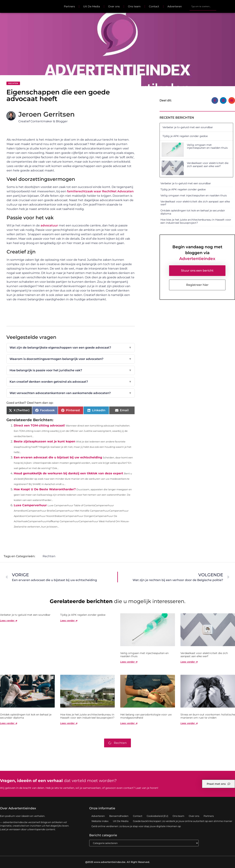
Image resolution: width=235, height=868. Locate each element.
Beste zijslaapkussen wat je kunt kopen (45, 441)
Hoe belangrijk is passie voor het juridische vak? (71, 370)
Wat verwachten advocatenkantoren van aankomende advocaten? (71, 393)
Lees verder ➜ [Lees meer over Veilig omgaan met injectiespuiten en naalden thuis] (129, 662)
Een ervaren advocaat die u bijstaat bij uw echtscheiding (58, 457)
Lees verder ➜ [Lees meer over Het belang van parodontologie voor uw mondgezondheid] (129, 723)
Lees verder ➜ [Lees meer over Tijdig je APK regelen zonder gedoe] (69, 620)
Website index (100, 821)
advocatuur (49, 225)
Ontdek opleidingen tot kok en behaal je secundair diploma (193, 212)
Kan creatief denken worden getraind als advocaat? (71, 382)
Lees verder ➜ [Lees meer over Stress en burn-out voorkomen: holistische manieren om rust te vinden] (189, 723)
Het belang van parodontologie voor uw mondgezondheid (146, 716)
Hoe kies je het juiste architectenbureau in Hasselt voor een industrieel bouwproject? (196, 221)
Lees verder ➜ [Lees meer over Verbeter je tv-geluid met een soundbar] (9, 620)
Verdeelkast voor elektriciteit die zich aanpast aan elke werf (208, 165)
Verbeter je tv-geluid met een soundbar (188, 127)
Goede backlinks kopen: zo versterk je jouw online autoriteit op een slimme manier (183, 821)
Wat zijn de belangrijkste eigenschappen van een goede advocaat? (71, 348)
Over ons (114, 6)
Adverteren (175, 6)
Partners (69, 6)
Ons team (134, 6)
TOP (223, 853)
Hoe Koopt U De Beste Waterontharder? (45, 489)
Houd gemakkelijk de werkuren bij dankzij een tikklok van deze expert (68, 473)
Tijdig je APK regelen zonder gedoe (185, 136)
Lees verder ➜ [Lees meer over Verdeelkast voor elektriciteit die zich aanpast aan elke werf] (189, 662)
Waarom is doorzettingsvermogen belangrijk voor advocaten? (71, 359)
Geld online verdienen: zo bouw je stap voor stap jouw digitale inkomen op (136, 826)
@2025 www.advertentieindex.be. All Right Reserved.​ (117, 862)
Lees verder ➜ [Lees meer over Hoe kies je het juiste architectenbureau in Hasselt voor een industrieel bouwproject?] (69, 723)
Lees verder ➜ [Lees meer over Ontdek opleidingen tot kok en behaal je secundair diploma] (9, 723)
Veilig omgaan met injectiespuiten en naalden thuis (207, 146)
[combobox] (203, 6)
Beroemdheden (119, 816)
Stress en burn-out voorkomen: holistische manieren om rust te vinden (208, 716)
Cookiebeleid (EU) (157, 816)
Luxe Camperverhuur (30, 505)
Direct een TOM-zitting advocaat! (39, 425)
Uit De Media (92, 6)
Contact (154, 6)
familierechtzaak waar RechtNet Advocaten (100, 191)
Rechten (13, 83)
